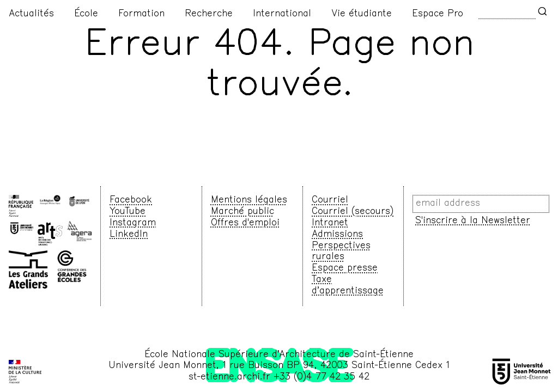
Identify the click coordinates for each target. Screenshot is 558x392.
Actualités (31, 14)
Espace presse (345, 268)
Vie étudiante (362, 14)
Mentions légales (249, 200)
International (282, 14)
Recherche (209, 14)
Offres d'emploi (245, 223)
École (86, 14)
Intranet (330, 223)
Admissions (337, 235)
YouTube (128, 212)
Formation (141, 14)
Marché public (242, 212)
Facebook (131, 200)
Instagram (133, 223)
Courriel (330, 200)
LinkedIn (129, 235)
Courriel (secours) (353, 212)
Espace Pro (438, 14)
